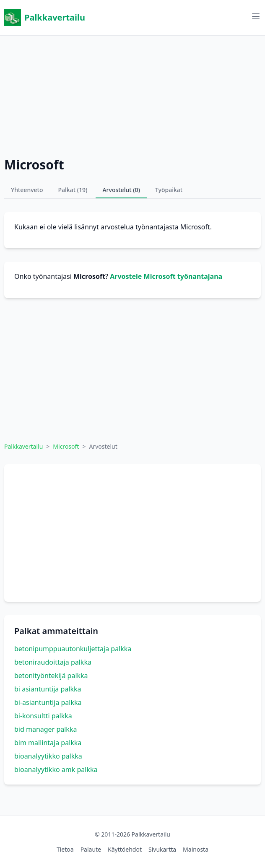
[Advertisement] (132, 94)
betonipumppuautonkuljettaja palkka (73, 649)
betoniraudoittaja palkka (53, 662)
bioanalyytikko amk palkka (56, 769)
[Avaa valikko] (256, 16)
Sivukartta (162, 849)
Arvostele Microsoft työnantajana (166, 276)
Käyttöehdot (125, 849)
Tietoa (65, 849)
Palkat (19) (73, 190)
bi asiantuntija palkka (48, 689)
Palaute (91, 849)
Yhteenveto (27, 190)
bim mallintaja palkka (48, 743)
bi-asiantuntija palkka (48, 702)
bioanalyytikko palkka (48, 756)
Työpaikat (169, 190)
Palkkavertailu (45, 18)
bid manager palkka (45, 729)
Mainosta (196, 849)
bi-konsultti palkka (43, 716)
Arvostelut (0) (121, 190)
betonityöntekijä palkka (51, 676)
